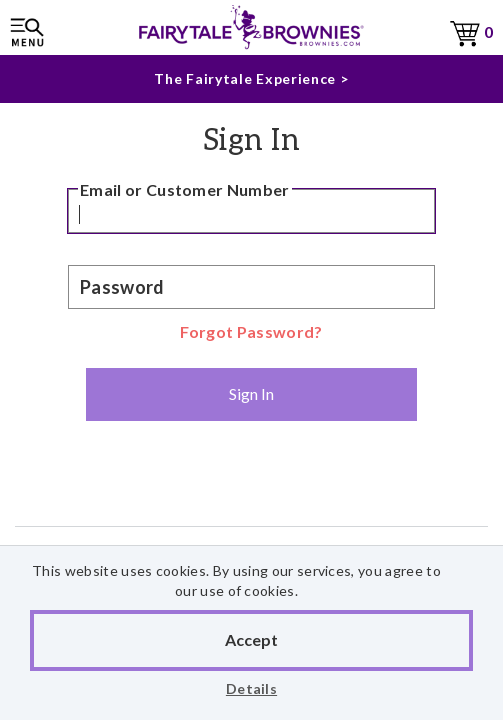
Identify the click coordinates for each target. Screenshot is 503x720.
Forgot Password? (251, 331)
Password (122, 287)
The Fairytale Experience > (251, 78)
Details (251, 688)
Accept (251, 639)
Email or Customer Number (185, 189)
